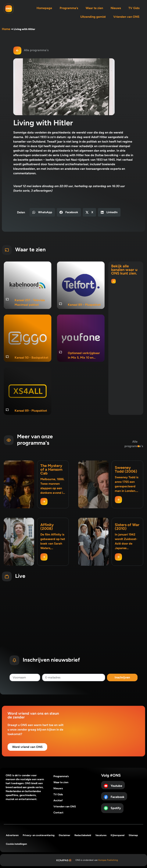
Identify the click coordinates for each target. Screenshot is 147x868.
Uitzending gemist (93, 17)
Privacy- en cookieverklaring (39, 835)
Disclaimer (65, 835)
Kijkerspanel (118, 835)
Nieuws (116, 8)
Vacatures (101, 835)
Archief (58, 800)
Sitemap (133, 835)
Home (6, 29)
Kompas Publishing (108, 860)
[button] (42, 212)
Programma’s (69, 8)
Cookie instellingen (16, 844)
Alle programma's (36, 50)
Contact (58, 813)
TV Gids (134, 8)
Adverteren (12, 835)
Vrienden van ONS (126, 17)
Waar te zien (94, 8)
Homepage (44, 8)
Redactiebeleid (83, 835)
